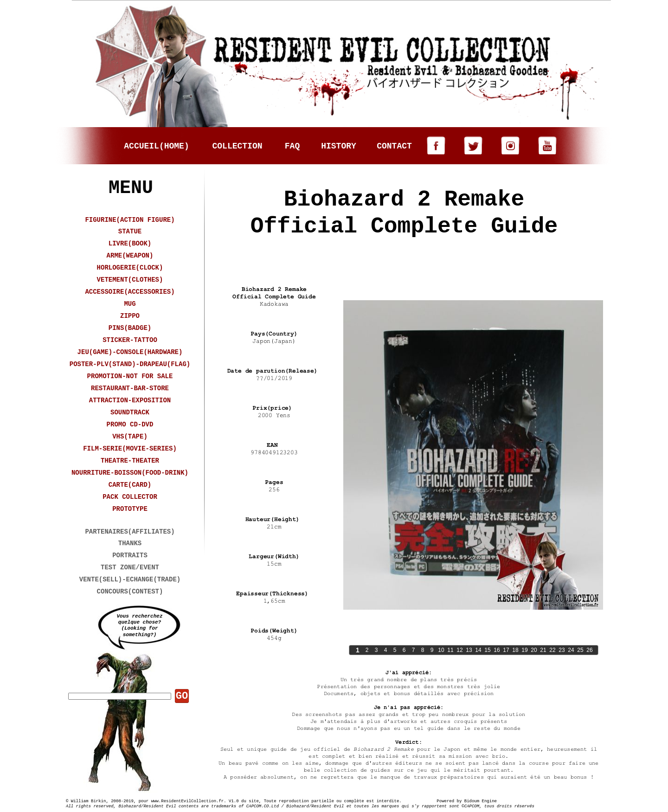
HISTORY (339, 146)
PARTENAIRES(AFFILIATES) (130, 532)
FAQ (292, 146)
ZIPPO (130, 316)
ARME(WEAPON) (130, 256)
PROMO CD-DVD (130, 425)
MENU (131, 188)
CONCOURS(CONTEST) (130, 592)
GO (182, 696)
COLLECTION (237, 146)
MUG (130, 304)
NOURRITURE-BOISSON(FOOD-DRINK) (130, 473)
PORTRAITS (130, 555)
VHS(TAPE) (130, 437)
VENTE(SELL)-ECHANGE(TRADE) (130, 580)
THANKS (130, 543)
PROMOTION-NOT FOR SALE (130, 376)
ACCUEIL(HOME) (156, 146)
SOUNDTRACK (130, 412)
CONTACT (394, 146)
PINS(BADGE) (130, 328)
